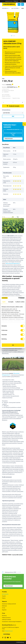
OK (13, 345)
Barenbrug (4, 616)
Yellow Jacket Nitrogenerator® (13, 263)
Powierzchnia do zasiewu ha (13, 130)
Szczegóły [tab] (11, 302)
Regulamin (4, 610)
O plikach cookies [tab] (20, 302)
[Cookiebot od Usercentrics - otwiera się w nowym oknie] (19, 298)
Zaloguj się (16, 1)
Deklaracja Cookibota (7, 620)
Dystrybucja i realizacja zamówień (9, 604)
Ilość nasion (13, 133)
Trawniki (4, 596)
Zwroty (4, 608)
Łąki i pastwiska (15, 8)
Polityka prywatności (6, 98)
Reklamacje (4, 606)
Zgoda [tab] (4, 302)
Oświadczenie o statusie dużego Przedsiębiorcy (12, 622)
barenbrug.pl (5, 8)
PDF (13, 116)
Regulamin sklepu (16, 98)
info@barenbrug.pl (9, 631)
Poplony (4, 598)
